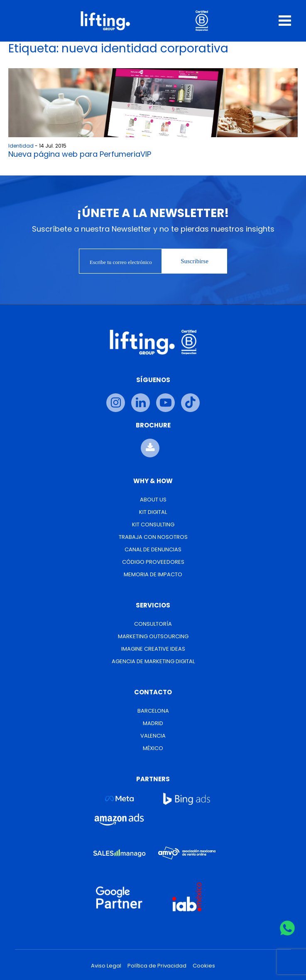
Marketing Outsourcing (153, 636)
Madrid (153, 723)
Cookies (204, 966)
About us (153, 500)
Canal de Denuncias (153, 549)
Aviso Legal (106, 966)
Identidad (21, 146)
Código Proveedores (153, 562)
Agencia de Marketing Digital (153, 661)
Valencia (153, 736)
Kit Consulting (153, 525)
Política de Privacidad (157, 966)
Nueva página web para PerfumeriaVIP (80, 154)
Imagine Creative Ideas (153, 649)
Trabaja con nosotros (153, 537)
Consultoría (153, 624)
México (153, 748)
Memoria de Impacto (153, 574)
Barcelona (153, 711)
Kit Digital (153, 512)
